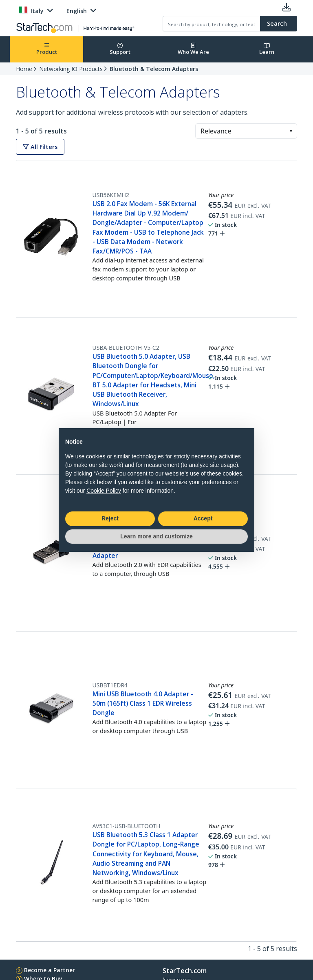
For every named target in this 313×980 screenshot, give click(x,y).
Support (120, 49)
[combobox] (246, 131)
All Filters (40, 147)
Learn (267, 49)
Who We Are (193, 49)
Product (47, 49)
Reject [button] (110, 518)
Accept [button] (203, 518)
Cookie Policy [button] (104, 491)
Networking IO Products (71, 69)
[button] (291, 131)
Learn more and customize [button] (156, 536)
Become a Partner (50, 970)
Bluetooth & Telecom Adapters (154, 69)
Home (24, 69)
